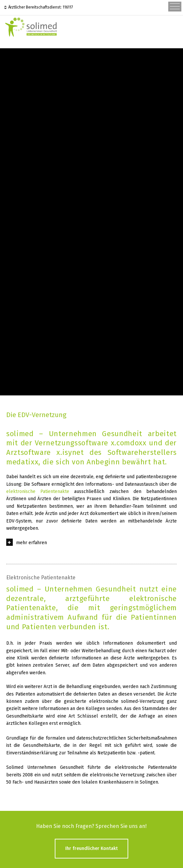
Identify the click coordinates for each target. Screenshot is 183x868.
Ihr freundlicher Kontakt (91, 848)
